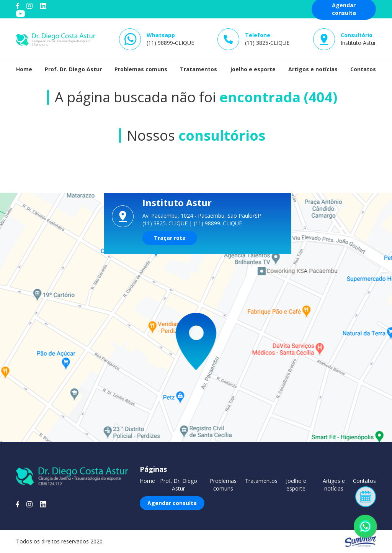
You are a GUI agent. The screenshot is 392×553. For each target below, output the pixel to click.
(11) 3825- (267, 39)
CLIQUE (178, 223)
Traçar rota (170, 238)
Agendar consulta (172, 503)
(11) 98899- (170, 39)
